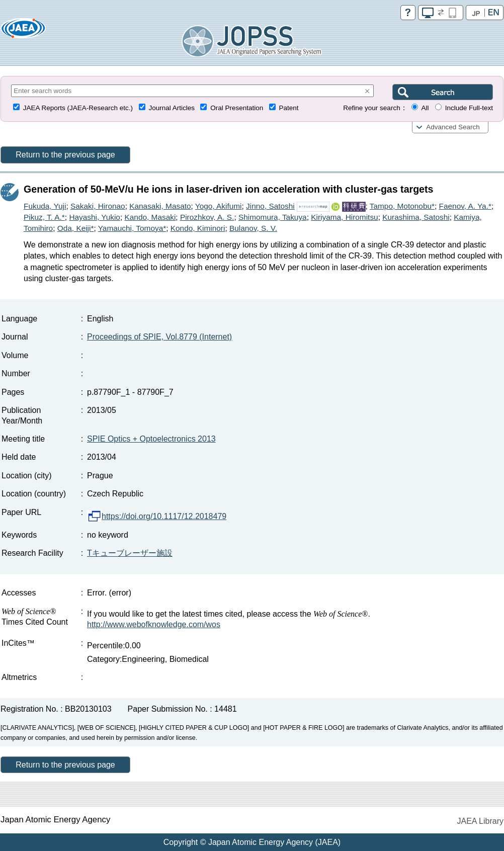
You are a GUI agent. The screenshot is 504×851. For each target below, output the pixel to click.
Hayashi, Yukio (95, 217)
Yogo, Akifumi (219, 206)
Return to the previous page (65, 155)
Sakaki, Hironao (98, 206)
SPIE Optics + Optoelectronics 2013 (151, 439)
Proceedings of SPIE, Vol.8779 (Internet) (159, 337)
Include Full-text (469, 108)
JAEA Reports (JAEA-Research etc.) (78, 108)
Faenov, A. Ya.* (465, 206)
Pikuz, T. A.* (44, 217)
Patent (289, 108)
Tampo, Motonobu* (402, 206)
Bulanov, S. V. (253, 228)
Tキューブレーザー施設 (130, 553)
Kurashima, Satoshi (416, 217)
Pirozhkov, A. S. (207, 217)
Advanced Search (453, 127)
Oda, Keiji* (76, 228)
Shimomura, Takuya (273, 217)
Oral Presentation (237, 108)
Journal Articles (172, 108)
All (425, 108)
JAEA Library (480, 821)
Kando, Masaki (150, 217)
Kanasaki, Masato (160, 206)
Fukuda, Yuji (45, 206)
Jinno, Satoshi (270, 206)
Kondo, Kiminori (198, 228)
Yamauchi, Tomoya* (132, 228)
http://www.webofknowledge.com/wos (154, 624)
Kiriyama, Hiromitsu (344, 217)
